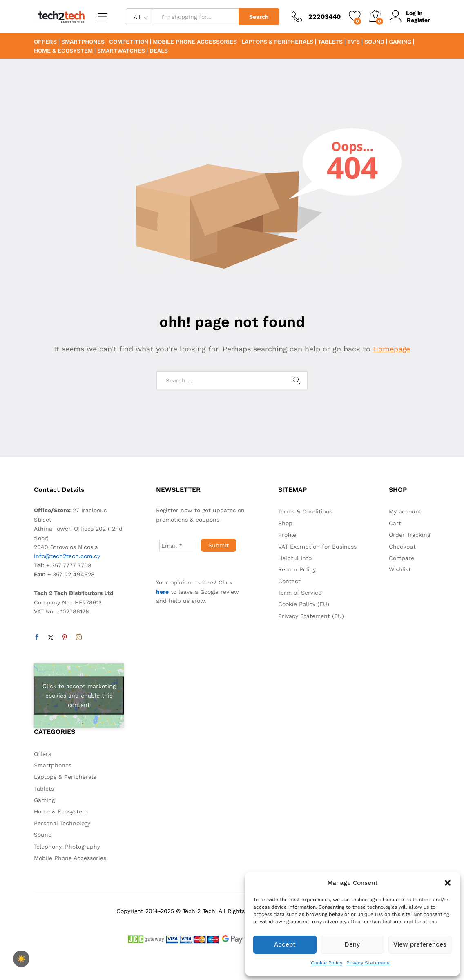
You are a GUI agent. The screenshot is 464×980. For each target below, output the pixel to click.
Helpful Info (295, 558)
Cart (395, 523)
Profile (287, 535)
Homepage (392, 349)
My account (405, 511)
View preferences (420, 944)
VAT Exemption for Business (317, 547)
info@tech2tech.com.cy (67, 556)
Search (259, 17)
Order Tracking (409, 535)
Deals (159, 51)
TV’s (354, 42)
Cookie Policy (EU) (304, 604)
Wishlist (400, 569)
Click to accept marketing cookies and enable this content (79, 696)
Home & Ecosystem (63, 51)
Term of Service (300, 593)
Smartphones (83, 42)
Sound (374, 42)
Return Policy (297, 569)
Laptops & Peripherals (277, 42)
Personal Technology (62, 823)
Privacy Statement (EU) (311, 616)
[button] (448, 883)
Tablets (330, 42)
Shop (285, 523)
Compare (402, 558)
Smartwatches (121, 51)
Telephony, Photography (67, 847)
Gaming (400, 42)
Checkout (402, 547)
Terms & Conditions (305, 511)
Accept (285, 944)
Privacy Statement (368, 963)
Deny (352, 944)
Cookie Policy (327, 963)
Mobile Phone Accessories (195, 42)
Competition (129, 42)
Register (418, 20)
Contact (289, 581)
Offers (45, 42)
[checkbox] (21, 959)
